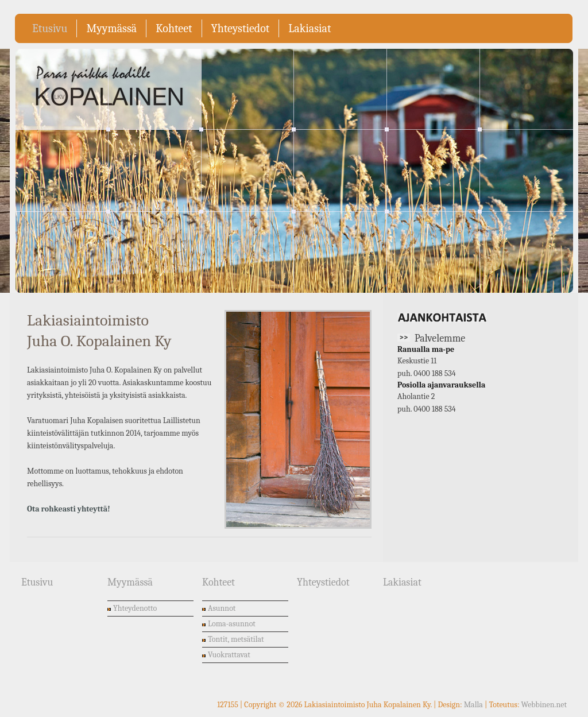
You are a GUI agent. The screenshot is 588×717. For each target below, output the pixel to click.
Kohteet (174, 28)
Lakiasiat (310, 28)
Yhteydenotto (135, 608)
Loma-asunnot (232, 624)
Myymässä (111, 28)
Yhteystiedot (241, 28)
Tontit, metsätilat (236, 639)
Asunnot (222, 608)
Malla (473, 705)
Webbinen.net (544, 705)
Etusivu (50, 28)
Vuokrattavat (229, 655)
